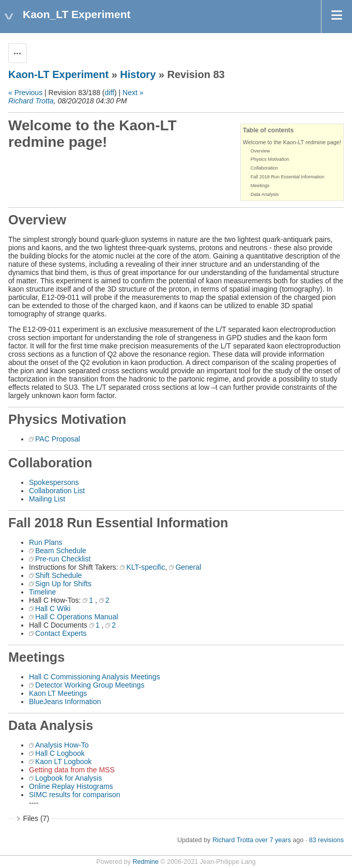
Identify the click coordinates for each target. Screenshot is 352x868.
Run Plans (46, 542)
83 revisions (326, 840)
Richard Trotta (31, 101)
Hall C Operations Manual (76, 617)
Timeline (42, 592)
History (138, 74)
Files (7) (36, 818)
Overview (261, 151)
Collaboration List (57, 491)
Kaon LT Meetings (58, 693)
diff (110, 93)
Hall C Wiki (53, 608)
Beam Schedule (61, 551)
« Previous (25, 93)
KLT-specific (146, 567)
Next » (133, 93)
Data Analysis (265, 194)
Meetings (260, 186)
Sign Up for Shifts (63, 584)
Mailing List (47, 499)
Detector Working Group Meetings (90, 685)
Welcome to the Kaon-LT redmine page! (292, 142)
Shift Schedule (58, 575)
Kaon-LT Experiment (58, 74)
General (188, 567)
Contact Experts (61, 633)
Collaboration (264, 168)
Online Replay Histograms (71, 786)
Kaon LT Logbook (63, 762)
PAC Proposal (58, 439)
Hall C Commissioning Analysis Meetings (95, 677)
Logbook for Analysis (68, 778)
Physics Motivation (270, 159)
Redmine (145, 862)
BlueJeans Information (65, 702)
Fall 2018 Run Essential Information (288, 177)
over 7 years (273, 840)
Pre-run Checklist (63, 559)
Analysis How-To (62, 745)
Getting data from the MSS (72, 770)
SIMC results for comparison (75, 795)
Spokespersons (54, 482)
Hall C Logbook (60, 753)
